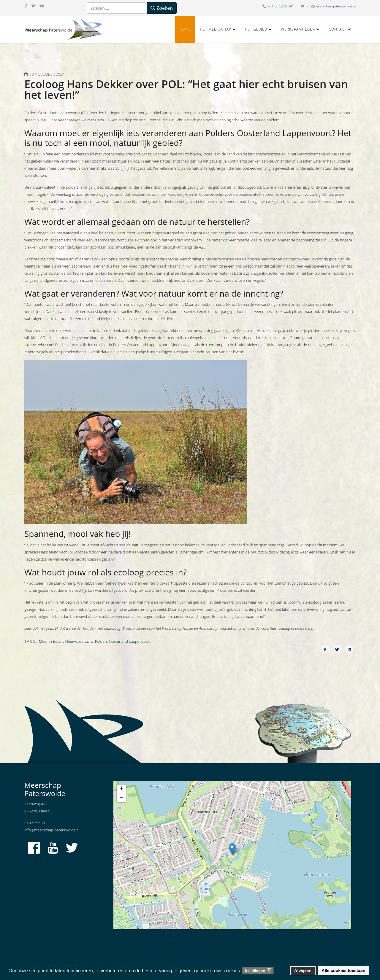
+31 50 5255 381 (281, 6)
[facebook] (26, 6)
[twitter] (33, 6)
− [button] (122, 798)
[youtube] (42, 6)
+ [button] (122, 789)
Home (185, 29)
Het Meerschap (215, 29)
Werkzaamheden (298, 29)
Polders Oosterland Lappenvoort (123, 641)
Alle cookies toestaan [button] (343, 971)
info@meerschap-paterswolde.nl (331, 6)
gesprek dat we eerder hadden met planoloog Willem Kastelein (97, 628)
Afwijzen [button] (303, 971)
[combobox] (117, 8)
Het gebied (256, 29)
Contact (338, 29)
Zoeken (162, 8)
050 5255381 (36, 823)
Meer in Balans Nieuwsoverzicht (66, 641)
